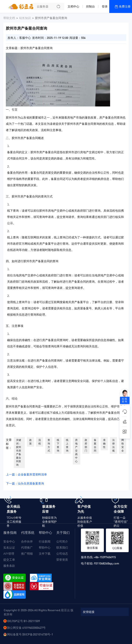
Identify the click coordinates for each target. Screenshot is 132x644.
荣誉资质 (62, 560)
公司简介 (62, 542)
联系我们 (62, 548)
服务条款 (9, 566)
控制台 (91, 6)
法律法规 (113, 445)
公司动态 (62, 554)
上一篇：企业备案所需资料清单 (26, 474)
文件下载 (45, 554)
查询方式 (49, 445)
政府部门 (86, 445)
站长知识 (25, 18)
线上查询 (67, 445)
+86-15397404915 (105, 557)
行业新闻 (45, 542)
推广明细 (27, 554)
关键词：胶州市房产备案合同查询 (19, 452)
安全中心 (9, 542)
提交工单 (9, 560)
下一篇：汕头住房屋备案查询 (25, 483)
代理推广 (27, 548)
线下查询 (58, 445)
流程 (40, 442)
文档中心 (73, 6)
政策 (30, 442)
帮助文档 (9, 18)
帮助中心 (45, 548)
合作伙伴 (27, 542)
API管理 (9, 554)
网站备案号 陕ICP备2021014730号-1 (30, 634)
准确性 (104, 443)
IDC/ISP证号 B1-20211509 (23, 621)
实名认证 (9, 548)
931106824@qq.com (107, 563)
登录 (105, 6)
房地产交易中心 (76, 451)
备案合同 (95, 445)
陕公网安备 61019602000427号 (26, 628)
